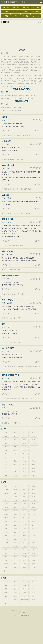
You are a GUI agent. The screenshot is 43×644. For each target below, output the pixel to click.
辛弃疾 (15, 497)
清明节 (6, 465)
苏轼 (8, 351)
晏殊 (8, 378)
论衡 (6, 582)
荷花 (6, 461)
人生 (36, 367)
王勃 (7, 53)
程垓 (15, 507)
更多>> (34, 475)
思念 (26, 189)
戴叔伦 (15, 539)
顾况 (24, 550)
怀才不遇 (31, 367)
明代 (3, 198)
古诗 (4, 429)
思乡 (18, 159)
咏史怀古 (19, 135)
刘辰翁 (15, 500)
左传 (34, 596)
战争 (34, 447)
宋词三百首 (6, 7)
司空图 (15, 553)
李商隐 (24, 514)
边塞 (15, 447)
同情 (15, 423)
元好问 (9, 222)
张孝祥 (24, 497)
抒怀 (26, 367)
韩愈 (6, 532)
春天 (24, 436)
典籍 (4, 578)
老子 (15, 600)
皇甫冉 (34, 543)
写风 (15, 475)
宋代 (3, 92)
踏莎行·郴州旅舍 (8, 165)
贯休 (34, 525)
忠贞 (23, 294)
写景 (3, 270)
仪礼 (15, 582)
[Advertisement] (21, 36)
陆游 (15, 493)
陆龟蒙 (6, 514)
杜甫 (8, 408)
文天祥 (15, 511)
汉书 (24, 585)
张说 (15, 546)
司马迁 (34, 564)
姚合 (24, 521)
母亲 (34, 472)
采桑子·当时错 (7, 251)
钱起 (24, 532)
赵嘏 (34, 553)
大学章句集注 (24, 600)
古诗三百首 (26, 7)
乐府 (16, 12)
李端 (24, 553)
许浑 (34, 521)
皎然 (15, 525)
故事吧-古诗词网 (11, 2)
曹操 (6, 567)
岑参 (34, 532)
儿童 (34, 468)
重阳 (6, 457)
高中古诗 (26, 16)
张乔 (6, 546)
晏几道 (15, 504)
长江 (15, 367)
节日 (34, 443)
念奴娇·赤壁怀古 (8, 348)
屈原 (15, 564)
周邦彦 (6, 507)
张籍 (15, 521)
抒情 (6, 246)
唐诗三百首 (16, 7)
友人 (19, 423)
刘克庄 (6, 493)
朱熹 (34, 493)
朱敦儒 (24, 504)
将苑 (6, 585)
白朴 (24, 486)
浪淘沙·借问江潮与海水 (11, 276)
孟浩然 (6, 539)
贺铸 (24, 507)
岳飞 (24, 511)
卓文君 (34, 567)
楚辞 (16, 16)
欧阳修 (8, 92)
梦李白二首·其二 (8, 405)
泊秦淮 (5, 117)
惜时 (15, 468)
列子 (15, 585)
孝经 (6, 589)
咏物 (6, 436)
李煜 (34, 511)
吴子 (24, 582)
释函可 (9, 198)
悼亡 (11, 270)
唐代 (3, 53)
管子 (34, 585)
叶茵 (8, 327)
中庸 (24, 596)
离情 (31, 399)
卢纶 (34, 546)
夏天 (6, 454)
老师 (6, 475)
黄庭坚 (15, 490)
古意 (4, 324)
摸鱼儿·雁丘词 (7, 219)
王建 (15, 532)
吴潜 (6, 500)
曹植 (15, 567)
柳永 (34, 504)
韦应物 (15, 514)
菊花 (24, 465)
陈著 (6, 497)
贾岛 (6, 529)
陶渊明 (6, 564)
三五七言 (5, 195)
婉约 (18, 189)
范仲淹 (24, 500)
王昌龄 (15, 550)
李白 (24, 518)
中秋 (24, 457)
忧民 (15, 472)
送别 (34, 436)
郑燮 (15, 486)
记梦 (11, 423)
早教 (28, 135)
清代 (3, 255)
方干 (34, 536)
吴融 (24, 546)
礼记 (34, 592)
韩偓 (34, 539)
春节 (15, 465)
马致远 (34, 486)
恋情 (22, 246)
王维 (34, 529)
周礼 (34, 582)
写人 (24, 433)
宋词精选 (36, 7)
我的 (24, 2)
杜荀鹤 (24, 536)
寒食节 (24, 461)
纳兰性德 (10, 255)
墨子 (15, 589)
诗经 (26, 12)
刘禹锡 (6, 518)
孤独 (22, 189)
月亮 (34, 450)
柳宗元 (6, 557)
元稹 (34, 514)
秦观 (8, 168)
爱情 (10, 246)
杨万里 (34, 490)
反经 (15, 596)
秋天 (6, 440)
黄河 (6, 468)
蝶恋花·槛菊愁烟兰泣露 (11, 375)
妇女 (11, 294)
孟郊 (24, 529)
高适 (6, 553)
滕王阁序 (22, 50)
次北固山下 (6, 141)
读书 (24, 468)
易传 (6, 596)
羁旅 (30, 189)
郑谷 (15, 536)
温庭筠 (15, 529)
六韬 (15, 592)
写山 (24, 475)
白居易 (9, 279)
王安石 (6, 490)
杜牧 (7, 104)
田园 (24, 450)
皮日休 (6, 543)
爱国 (25, 135)
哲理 (24, 443)
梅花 (6, 450)
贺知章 (24, 560)
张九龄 (15, 557)
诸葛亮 (24, 567)
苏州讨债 (21, 618)
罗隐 (6, 536)
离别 (15, 440)
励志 (24, 454)
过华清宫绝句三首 (22, 101)
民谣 (6, 472)
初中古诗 (36, 12)
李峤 (6, 550)
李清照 (34, 507)
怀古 (15, 443)
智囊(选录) (6, 592)
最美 (22, 159)
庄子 (34, 600)
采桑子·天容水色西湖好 (22, 89)
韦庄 (24, 543)
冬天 (34, 454)
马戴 (6, 560)
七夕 (34, 457)
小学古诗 (6, 16)
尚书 (24, 589)
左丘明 (24, 564)
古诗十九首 (36, 16)
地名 (34, 461)
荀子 (34, 589)
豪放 (11, 367)
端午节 (34, 465)
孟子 (6, 603)
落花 (7, 270)
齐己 (15, 518)
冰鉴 (6, 600)
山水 (34, 433)
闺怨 (15, 399)
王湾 (8, 144)
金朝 (3, 222)
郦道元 (34, 560)
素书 (24, 592)
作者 (4, 482)
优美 (18, 246)
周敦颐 (6, 511)
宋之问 (34, 550)
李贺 (24, 557)
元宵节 (15, 461)
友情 (6, 447)
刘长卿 (24, 525)
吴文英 (6, 504)
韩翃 (34, 557)
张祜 (15, 543)
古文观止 (6, 12)
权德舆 (24, 539)
